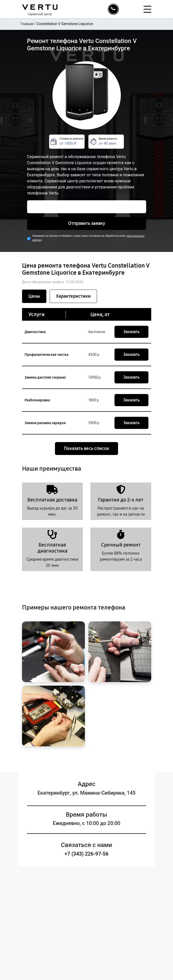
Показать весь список (86, 448)
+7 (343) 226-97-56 (87, 854)
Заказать (131, 332)
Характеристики (73, 296)
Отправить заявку (87, 223)
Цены (34, 296)
